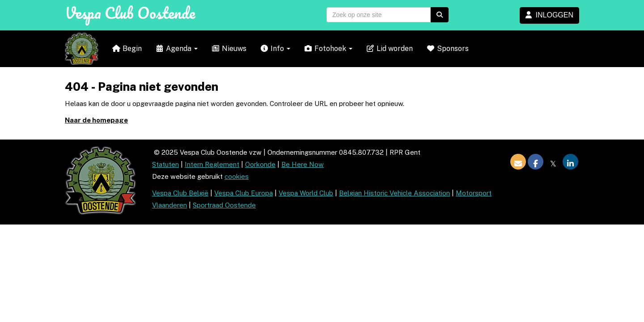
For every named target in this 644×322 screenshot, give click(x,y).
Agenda (176, 49)
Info (275, 49)
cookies (237, 176)
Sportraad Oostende (224, 205)
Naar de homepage (96, 120)
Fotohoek (328, 49)
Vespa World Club (306, 193)
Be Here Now (303, 164)
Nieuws (229, 49)
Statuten (165, 164)
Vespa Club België (180, 193)
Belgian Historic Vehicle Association (394, 193)
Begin (127, 49)
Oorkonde (260, 164)
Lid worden (389, 49)
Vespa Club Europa (244, 193)
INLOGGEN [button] (549, 15)
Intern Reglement (212, 164)
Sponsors (447, 49)
